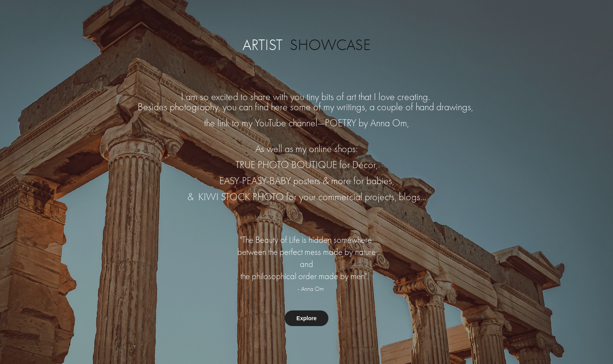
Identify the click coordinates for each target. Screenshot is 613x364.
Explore (306, 318)
